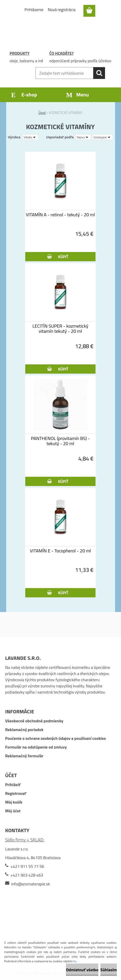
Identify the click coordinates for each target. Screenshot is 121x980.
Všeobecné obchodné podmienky (34, 721)
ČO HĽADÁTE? (61, 53)
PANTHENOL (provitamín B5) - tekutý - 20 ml (60, 441)
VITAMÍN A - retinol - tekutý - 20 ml (60, 215)
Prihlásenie (34, 10)
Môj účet (13, 811)
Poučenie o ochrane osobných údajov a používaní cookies (55, 738)
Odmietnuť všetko (82, 970)
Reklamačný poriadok (24, 730)
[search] (99, 73)
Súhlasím (109, 970)
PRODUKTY (19, 53)
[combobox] (83, 137)
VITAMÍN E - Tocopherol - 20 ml (60, 551)
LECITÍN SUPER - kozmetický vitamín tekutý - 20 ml (60, 329)
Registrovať (16, 793)
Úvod (42, 113)
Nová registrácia (62, 10)
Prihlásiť (13, 785)
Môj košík (14, 802)
